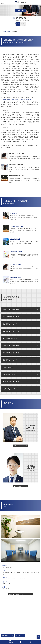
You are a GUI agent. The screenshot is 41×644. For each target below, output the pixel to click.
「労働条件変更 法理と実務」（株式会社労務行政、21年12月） (20, 100)
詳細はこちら (18, 446)
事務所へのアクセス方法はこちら (18, 594)
